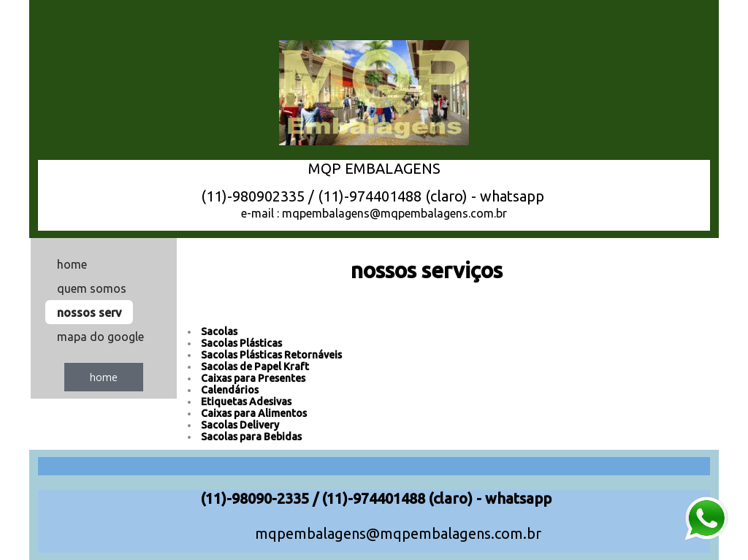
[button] (104, 377)
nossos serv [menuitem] (89, 312)
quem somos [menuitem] (92, 288)
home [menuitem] (72, 264)
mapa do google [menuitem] (100, 337)
